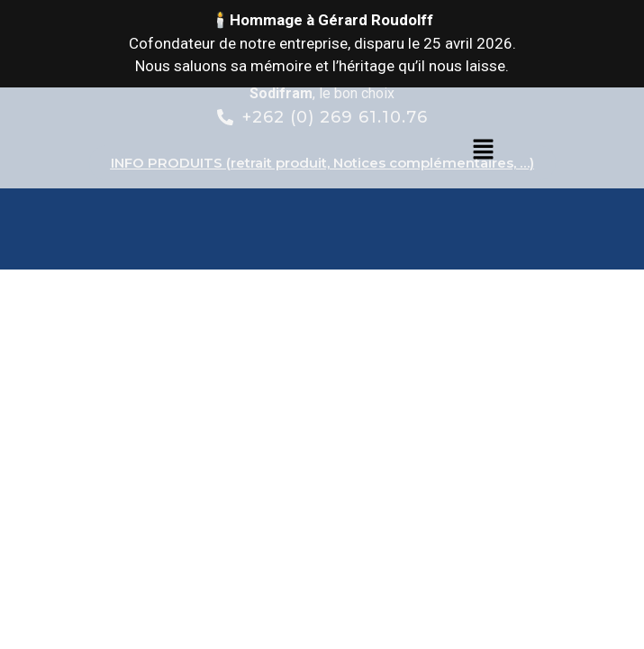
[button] (483, 151)
